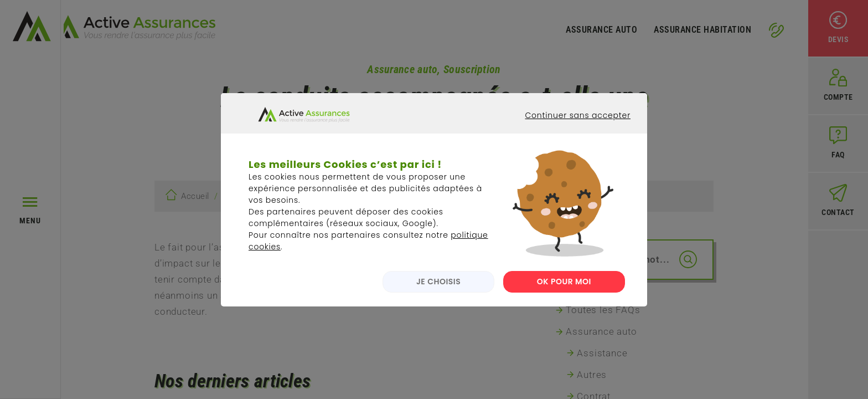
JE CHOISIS (436, 290)
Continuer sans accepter (570, 134)
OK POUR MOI (564, 290)
